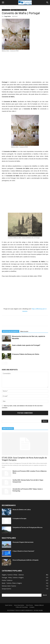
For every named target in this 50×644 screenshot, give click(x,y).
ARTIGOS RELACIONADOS (11, 331)
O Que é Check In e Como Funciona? (23, 551)
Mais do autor (24, 331)
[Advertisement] (25, 67)
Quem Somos (9, 605)
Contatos (32, 607)
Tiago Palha (7, 16)
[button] (47, 3)
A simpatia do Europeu (19, 519)
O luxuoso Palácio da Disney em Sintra (26, 354)
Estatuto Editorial (39, 605)
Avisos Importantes (19, 605)
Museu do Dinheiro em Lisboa (22, 510)
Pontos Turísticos (11, 7)
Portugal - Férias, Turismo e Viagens (19, 10)
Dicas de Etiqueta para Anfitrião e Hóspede (26, 560)
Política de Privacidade (22, 607)
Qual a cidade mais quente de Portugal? (26, 345)
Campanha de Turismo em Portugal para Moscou (27, 527)
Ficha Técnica (29, 605)
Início (3, 7)
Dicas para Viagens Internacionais (23, 542)
